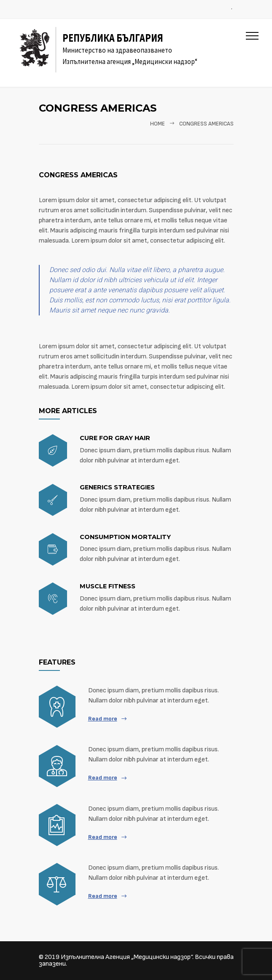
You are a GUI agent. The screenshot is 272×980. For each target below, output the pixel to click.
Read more (103, 719)
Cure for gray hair (115, 438)
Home (158, 124)
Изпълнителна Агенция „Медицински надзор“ (127, 957)
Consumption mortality (125, 537)
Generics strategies (117, 487)
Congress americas (78, 175)
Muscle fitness (108, 586)
